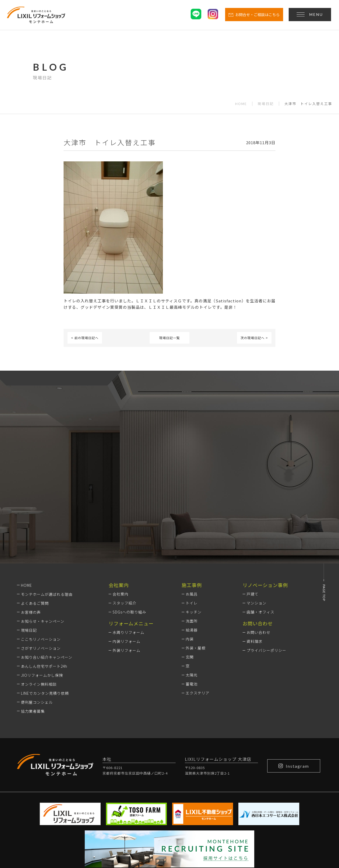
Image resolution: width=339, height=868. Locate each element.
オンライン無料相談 (39, 614)
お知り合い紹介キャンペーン (47, 587)
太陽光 (192, 605)
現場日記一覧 (169, 338)
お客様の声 (31, 542)
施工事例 (192, 515)
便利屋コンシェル (37, 632)
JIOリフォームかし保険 (42, 605)
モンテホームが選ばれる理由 (47, 524)
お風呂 (192, 524)
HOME (241, 104)
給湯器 (192, 560)
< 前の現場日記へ (85, 338)
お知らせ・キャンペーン (43, 551)
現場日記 (266, 104)
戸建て (253, 524)
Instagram (294, 696)
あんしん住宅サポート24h (44, 596)
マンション (257, 533)
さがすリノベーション (41, 578)
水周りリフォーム (128, 562)
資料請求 (255, 571)
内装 (190, 569)
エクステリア (198, 623)
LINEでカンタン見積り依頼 (45, 623)
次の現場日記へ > (254, 338)
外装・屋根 (196, 578)
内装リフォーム (126, 571)
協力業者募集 (33, 641)
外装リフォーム (126, 580)
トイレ (192, 533)
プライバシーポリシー (266, 580)
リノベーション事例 (265, 515)
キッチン (194, 542)
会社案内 (121, 524)
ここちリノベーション (41, 569)
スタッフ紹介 (124, 533)
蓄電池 (192, 614)
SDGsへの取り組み (129, 542)
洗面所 (192, 551)
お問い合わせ (258, 562)
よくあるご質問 (35, 533)
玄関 (190, 587)
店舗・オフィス (260, 542)
